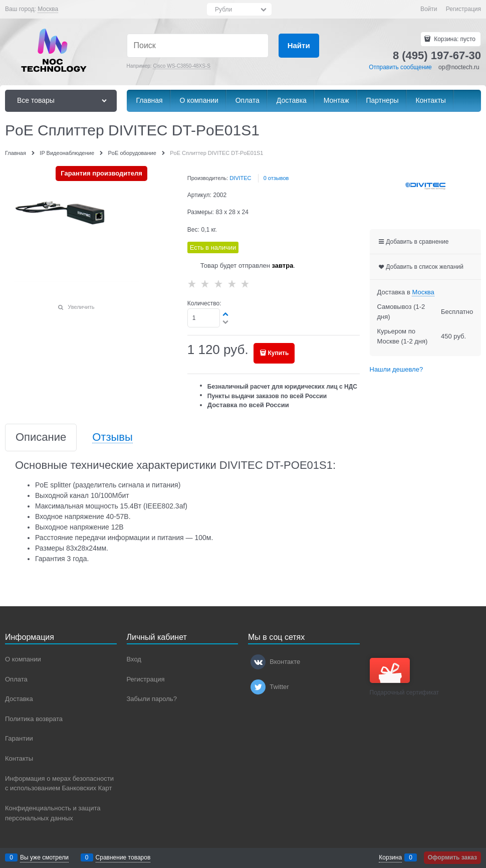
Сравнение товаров (123, 857)
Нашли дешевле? (397, 369)
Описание (41, 438)
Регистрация (463, 9)
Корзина (390, 857)
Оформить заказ (452, 857)
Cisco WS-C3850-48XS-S (181, 66)
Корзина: (454, 39)
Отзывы (112, 438)
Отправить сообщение (400, 67)
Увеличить (81, 307)
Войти (429, 9)
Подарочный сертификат (405, 677)
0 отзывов (276, 178)
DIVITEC (240, 178)
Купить (278, 353)
